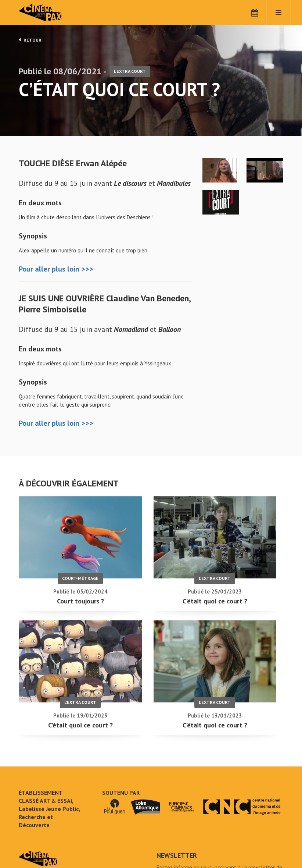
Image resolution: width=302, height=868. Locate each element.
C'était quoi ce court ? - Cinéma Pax (38, 805)
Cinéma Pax (52, 13)
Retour (30, 40)
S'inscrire (174, 835)
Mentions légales (39, 842)
